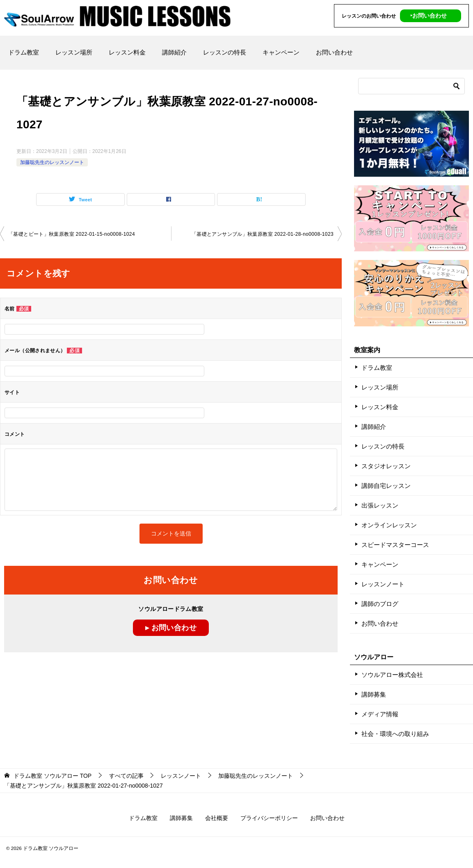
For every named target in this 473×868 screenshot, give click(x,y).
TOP (53, 776)
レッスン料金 (127, 52)
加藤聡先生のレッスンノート (52, 162)
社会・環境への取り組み (395, 734)
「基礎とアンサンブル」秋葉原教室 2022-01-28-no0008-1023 (263, 234)
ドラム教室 (24, 52)
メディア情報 (380, 714)
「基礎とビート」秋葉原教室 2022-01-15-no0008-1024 (72, 234)
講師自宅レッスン (386, 486)
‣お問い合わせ (428, 16)
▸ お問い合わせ (171, 628)
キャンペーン (281, 52)
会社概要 (217, 818)
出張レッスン (380, 505)
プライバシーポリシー (269, 818)
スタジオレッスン (386, 466)
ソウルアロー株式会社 (392, 675)
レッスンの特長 (225, 52)
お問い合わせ (334, 52)
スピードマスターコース (395, 545)
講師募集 (374, 694)
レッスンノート (383, 584)
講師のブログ (380, 604)
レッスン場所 (74, 52)
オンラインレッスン (389, 525)
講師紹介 (174, 52)
